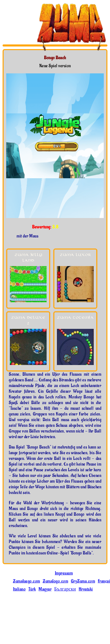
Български (65, 589)
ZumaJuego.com (27, 581)
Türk (32, 589)
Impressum (64, 573)
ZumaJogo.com (55, 581)
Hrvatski (86, 589)
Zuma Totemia (75, 318)
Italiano (19, 589)
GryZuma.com (83, 581)
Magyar (45, 589)
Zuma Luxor (75, 255)
